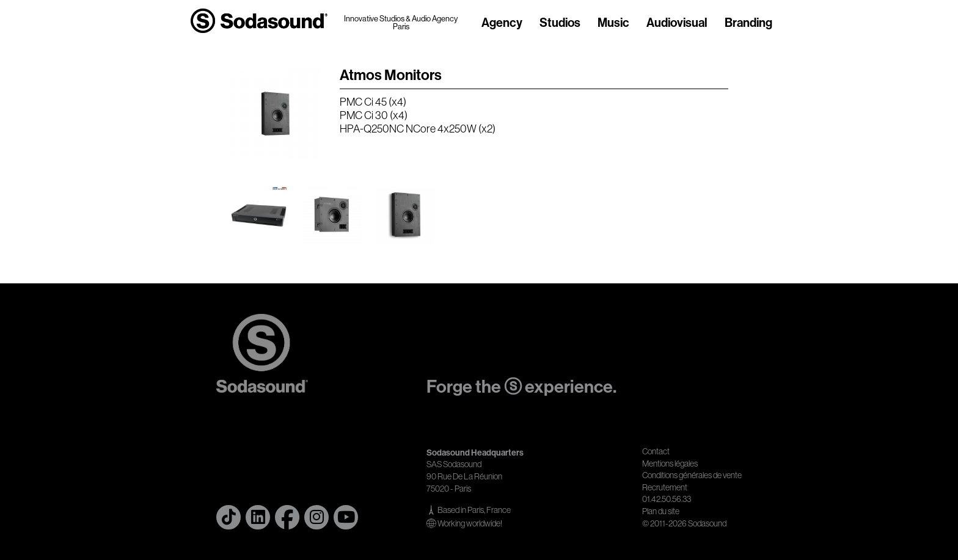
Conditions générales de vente (692, 475)
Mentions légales (670, 464)
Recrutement (665, 487)
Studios (560, 23)
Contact (656, 451)
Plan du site (661, 511)
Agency (502, 23)
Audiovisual (677, 23)
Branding (748, 23)
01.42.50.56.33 (667, 499)
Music (613, 23)
